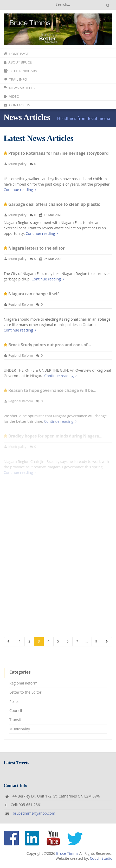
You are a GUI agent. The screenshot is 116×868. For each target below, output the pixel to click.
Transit (15, 720)
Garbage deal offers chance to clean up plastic (54, 204)
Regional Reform (21, 304)
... (87, 641)
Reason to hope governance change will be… (52, 390)
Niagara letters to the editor (36, 248)
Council (16, 711)
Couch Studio (101, 858)
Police (14, 701)
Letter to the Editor (25, 692)
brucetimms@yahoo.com (34, 813)
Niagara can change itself (34, 294)
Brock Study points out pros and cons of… (50, 345)
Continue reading (20, 190)
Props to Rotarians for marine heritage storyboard (59, 153)
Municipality (17, 164)
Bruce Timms (67, 853)
